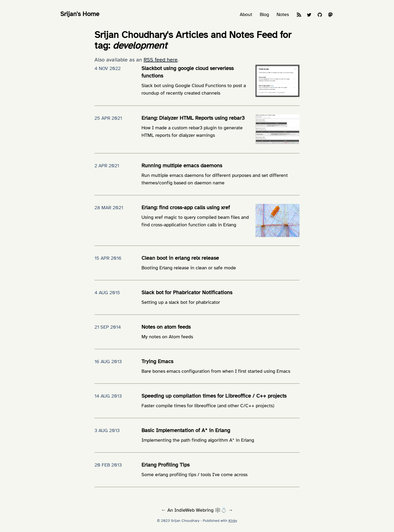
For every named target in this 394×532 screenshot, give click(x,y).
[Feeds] (299, 15)
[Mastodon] (330, 15)
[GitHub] (320, 15)
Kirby (233, 521)
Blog (264, 14)
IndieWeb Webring (194, 510)
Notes (283, 14)
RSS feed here (161, 60)
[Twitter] (309, 15)
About (246, 14)
